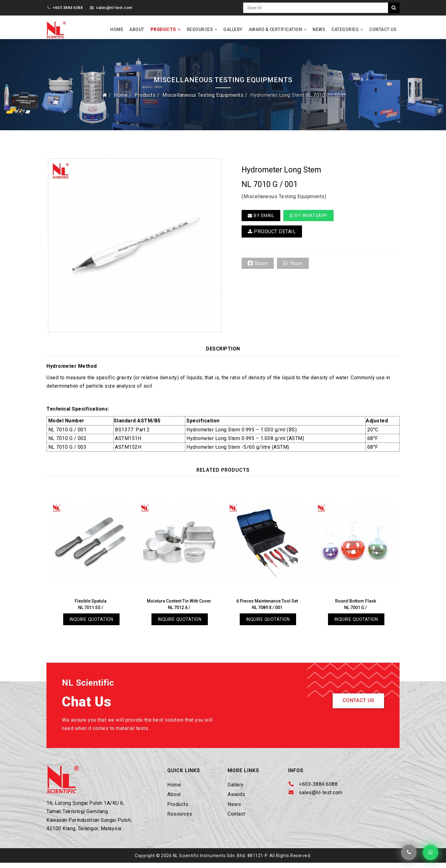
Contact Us (383, 29)
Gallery (233, 29)
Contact (236, 819)
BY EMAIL (262, 220)
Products (163, 29)
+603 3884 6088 (68, 8)
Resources (200, 29)
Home (117, 29)
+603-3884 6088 (318, 789)
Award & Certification (275, 29)
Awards (236, 800)
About (137, 29)
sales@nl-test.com (114, 8)
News (319, 29)
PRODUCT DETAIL (272, 237)
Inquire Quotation (92, 624)
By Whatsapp (313, 220)
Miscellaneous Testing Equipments (203, 99)
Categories (345, 29)
